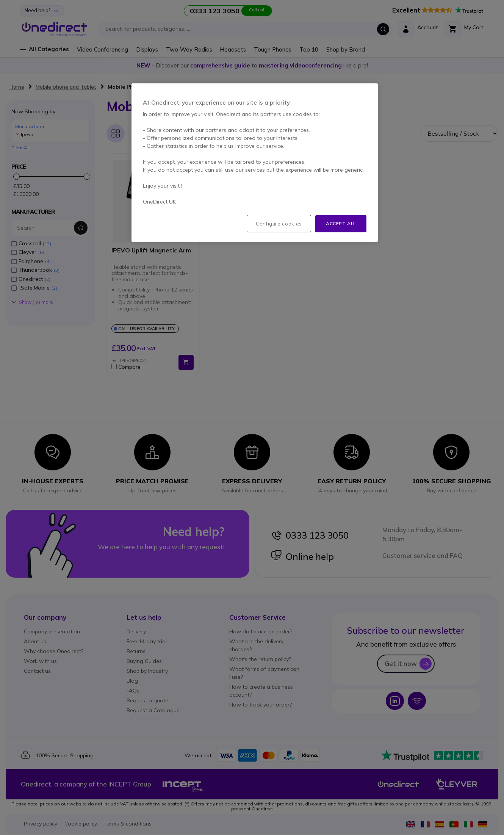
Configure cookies (279, 224)
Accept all (341, 223)
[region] (255, 163)
